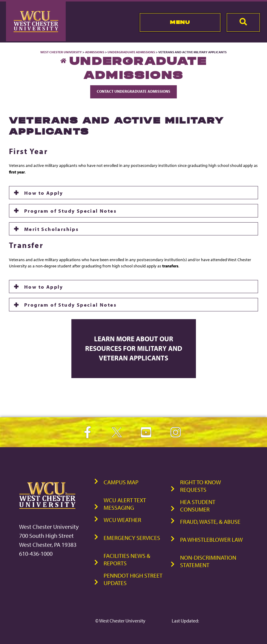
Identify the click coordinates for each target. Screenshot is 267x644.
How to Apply (44, 193)
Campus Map (121, 482)
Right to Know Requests (201, 486)
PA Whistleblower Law (211, 539)
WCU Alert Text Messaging (125, 504)
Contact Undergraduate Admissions (133, 91)
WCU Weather (122, 520)
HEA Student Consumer (198, 506)
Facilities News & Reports (127, 559)
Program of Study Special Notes (70, 211)
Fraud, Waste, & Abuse (210, 522)
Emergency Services (132, 538)
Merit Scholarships (51, 229)
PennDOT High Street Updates (133, 579)
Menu (180, 22)
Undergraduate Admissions (131, 52)
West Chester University (61, 52)
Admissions (95, 52)
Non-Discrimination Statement (208, 561)
